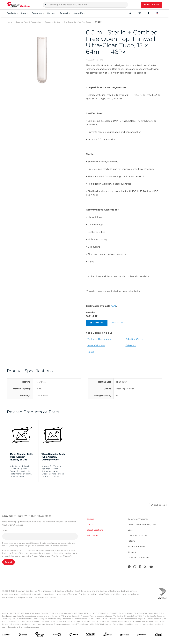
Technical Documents (99, 339)
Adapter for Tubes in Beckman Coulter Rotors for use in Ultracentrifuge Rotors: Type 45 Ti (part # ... (53, 471)
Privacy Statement (137, 546)
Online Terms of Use (138, 535)
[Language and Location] (158, 13)
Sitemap (132, 552)
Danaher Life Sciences (139, 557)
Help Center (92, 535)
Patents (132, 541)
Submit (9, 562)
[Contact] (130, 13)
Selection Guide (134, 339)
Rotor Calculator (96, 345)
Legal (130, 530)
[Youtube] (151, 567)
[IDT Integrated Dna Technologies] (91, 635)
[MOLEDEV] (124, 635)
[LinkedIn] (140, 567)
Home (9, 22)
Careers (90, 519)
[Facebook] (129, 567)
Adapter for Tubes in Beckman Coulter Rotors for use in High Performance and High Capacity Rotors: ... (21, 471)
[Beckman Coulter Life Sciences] (40, 635)
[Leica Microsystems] (107, 635)
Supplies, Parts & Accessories (28, 22)
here (113, 306)
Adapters (131, 345)
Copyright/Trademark (138, 519)
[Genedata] (57, 635)
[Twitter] (145, 567)
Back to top (158, 505)
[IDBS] (74, 635)
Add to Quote (117, 322)
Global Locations (95, 530)
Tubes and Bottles (52, 22)
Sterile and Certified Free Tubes (78, 22)
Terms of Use (18, 553)
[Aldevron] (23, 635)
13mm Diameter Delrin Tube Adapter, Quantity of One (22, 457)
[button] (46, 5)
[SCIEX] (158, 635)
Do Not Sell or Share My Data (142, 524)
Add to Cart (97, 323)
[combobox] (85, 5)
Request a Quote (151, 4)
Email (5, 530)
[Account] (149, 13)
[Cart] (140, 13)
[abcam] (6, 635)
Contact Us (92, 524)
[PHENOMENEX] (141, 635)
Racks (91, 352)
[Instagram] (135, 567)
